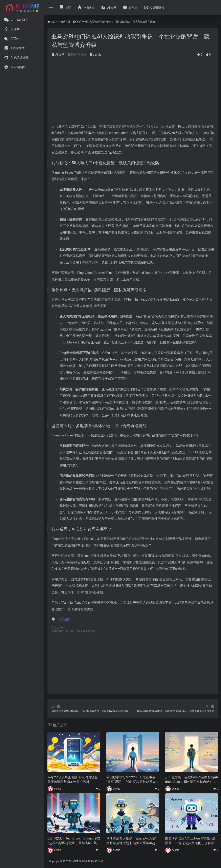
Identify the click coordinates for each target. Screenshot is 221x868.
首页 (53, 22)
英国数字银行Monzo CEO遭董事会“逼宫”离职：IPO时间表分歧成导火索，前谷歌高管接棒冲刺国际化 (131, 780)
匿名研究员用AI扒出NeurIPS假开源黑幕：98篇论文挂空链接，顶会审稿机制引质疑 (191, 841)
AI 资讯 (62, 22)
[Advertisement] (133, 95)
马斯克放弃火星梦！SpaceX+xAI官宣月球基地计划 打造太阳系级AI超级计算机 (132, 841)
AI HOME (74, 861)
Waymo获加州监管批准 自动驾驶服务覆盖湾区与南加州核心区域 (73, 779)
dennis (95, 55)
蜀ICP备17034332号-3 (91, 861)
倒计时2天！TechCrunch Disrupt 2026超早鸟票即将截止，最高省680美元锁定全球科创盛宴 (74, 841)
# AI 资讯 (65, 620)
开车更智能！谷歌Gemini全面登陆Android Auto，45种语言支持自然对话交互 (191, 780)
